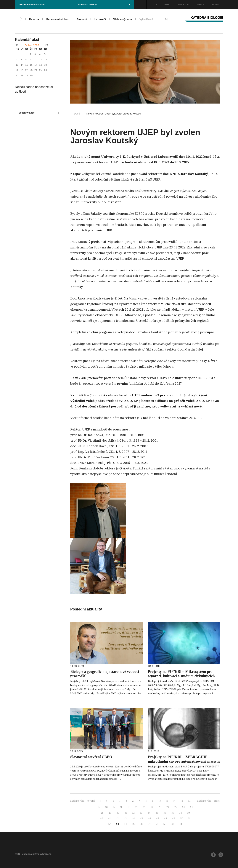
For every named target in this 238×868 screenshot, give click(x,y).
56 (141, 824)
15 (99, 807)
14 (189, 801)
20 (137, 807)
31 (126, 813)
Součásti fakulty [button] (104, 5)
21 (144, 807)
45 (141, 819)
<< (17, 45)
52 (110, 824)
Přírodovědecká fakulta (32, 5)
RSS (17, 854)
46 (149, 819)
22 (152, 807)
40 (102, 819)
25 (176, 807)
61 (181, 824)
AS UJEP (195, 418)
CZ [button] (154, 5)
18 (121, 807)
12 (174, 801)
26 (184, 807)
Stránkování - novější (82, 801)
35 (157, 813)
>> (47, 45)
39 (188, 813)
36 (165, 813)
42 (117, 819)
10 (160, 801)
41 (109, 819)
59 (165, 824)
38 (181, 813)
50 (182, 819)
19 (129, 807)
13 (182, 801)
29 (110, 813)
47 (158, 819)
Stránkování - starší (209, 801)
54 (125, 824)
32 (133, 813)
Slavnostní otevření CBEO (91, 757)
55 (133, 824)
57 (149, 824)
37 (173, 813)
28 (102, 813)
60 (173, 824)
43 (125, 819)
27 (192, 807)
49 (174, 819)
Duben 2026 (32, 45)
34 (149, 813)
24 (168, 807)
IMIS (167, 5)
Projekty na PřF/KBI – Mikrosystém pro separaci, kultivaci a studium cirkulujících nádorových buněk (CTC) (181, 676)
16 (106, 807)
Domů (77, 114)
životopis (122, 332)
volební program (99, 332)
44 (133, 819)
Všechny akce (39, 113)
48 (166, 819)
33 (141, 813)
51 (189, 819)
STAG (200, 5)
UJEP (216, 5)
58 (157, 824)
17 (114, 807)
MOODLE (183, 5)
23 (160, 807)
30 (118, 813)
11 (167, 801)
